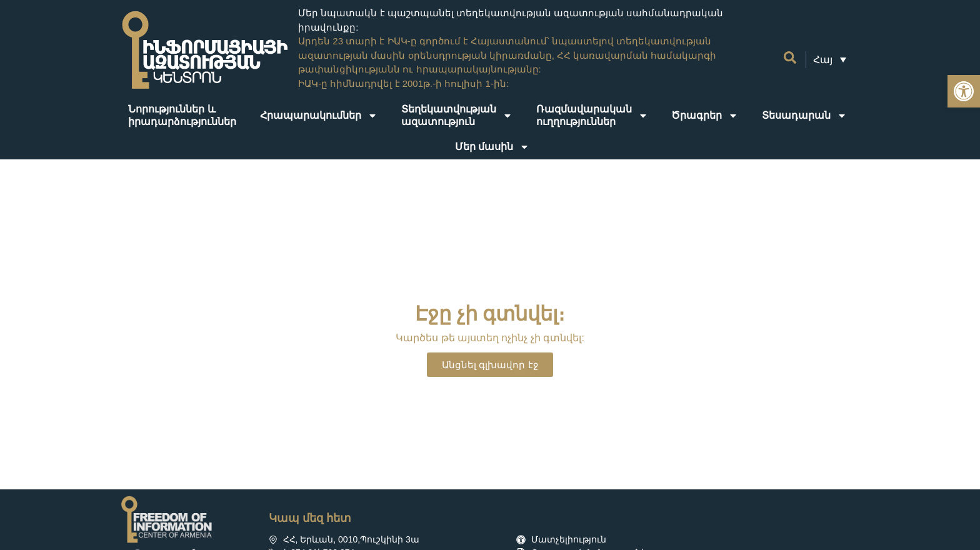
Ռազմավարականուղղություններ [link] (592, 115)
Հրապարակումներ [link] (319, 116)
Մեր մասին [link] (492, 147)
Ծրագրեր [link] (705, 116)
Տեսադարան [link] (804, 116)
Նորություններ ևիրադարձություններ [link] (182, 115)
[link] (964, 91)
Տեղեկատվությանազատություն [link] (457, 115)
